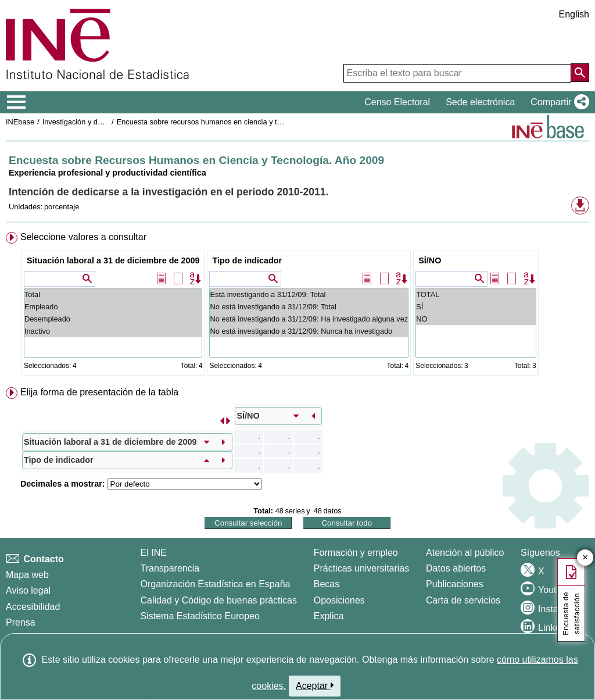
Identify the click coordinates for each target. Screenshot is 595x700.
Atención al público (465, 553)
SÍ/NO (430, 260)
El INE (154, 553)
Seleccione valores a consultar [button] (83, 237)
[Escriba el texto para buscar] (457, 73)
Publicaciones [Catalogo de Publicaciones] (455, 584)
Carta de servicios (463, 600)
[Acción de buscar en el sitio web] (580, 73)
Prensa (21, 622)
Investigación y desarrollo (84, 122)
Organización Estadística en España (216, 584)
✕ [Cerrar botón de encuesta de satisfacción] (585, 558)
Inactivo (113, 331)
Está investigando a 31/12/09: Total (309, 294)
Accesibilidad (33, 607)
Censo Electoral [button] (397, 102)
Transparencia (170, 568)
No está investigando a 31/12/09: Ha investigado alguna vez (309, 319)
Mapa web (27, 575)
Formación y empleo (356, 553)
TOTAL (476, 294)
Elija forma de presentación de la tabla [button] (99, 392)
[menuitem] (297, 306)
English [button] (574, 14)
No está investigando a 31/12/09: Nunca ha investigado (309, 331)
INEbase (20, 122)
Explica (329, 616)
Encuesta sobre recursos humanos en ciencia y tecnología (213, 122)
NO (476, 319)
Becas (327, 584)
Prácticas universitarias (362, 568)
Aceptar (315, 685)
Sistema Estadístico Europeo (200, 616)
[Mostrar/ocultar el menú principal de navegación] (17, 102)
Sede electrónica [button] (480, 102)
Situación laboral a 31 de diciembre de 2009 (113, 260)
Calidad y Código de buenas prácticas (219, 600)
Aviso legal (28, 590)
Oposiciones (339, 600)
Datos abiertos (456, 568)
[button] (558, 102)
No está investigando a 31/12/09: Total (309, 307)
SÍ (476, 307)
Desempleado (113, 319)
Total (113, 294)
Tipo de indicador (247, 260)
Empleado (113, 307)
